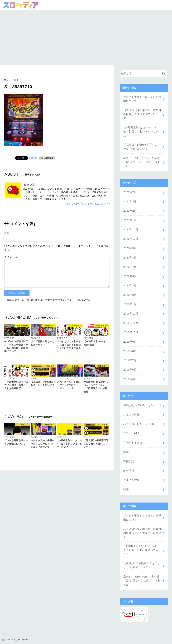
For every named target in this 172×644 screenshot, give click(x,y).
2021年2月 (130, 208)
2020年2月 (130, 290)
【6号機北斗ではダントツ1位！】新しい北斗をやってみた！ (141, 130)
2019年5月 (130, 372)
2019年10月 (131, 327)
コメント (11, 257)
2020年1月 (130, 300)
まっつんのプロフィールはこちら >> (88, 204)
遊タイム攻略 (131, 471)
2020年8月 (130, 254)
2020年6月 (130, 272)
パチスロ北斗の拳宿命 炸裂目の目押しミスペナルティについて (142, 114)
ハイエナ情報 (131, 408)
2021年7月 (130, 190)
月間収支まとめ (133, 435)
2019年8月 (130, 345)
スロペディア (84, 640)
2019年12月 (131, 309)
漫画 (126, 444)
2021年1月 (130, 217)
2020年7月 (130, 263)
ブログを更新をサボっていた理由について (142, 99)
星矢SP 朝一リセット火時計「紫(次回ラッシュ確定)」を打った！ (142, 160)
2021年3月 (130, 199)
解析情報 (129, 462)
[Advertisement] (86, 36)
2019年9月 (130, 336)
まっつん (29, 184)
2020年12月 (131, 227)
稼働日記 (129, 453)
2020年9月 (130, 245)
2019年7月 (130, 354)
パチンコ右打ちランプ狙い (140, 417)
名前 (7, 233)
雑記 (126, 480)
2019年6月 (130, 363)
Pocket (34, 158)
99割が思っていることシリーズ (142, 398)
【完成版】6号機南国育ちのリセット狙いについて (142, 145)
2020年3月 (130, 281)
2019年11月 (131, 318)
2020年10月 (131, 236)
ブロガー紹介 (131, 426)
